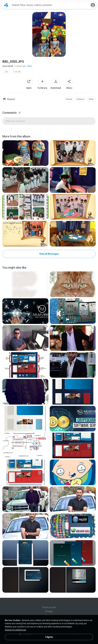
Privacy (49, 611)
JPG (6, 72)
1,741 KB (17, 72)
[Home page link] (6, 5)
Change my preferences (15, 630)
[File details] (25, 153)
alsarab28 (8, 66)
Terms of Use (49, 607)
